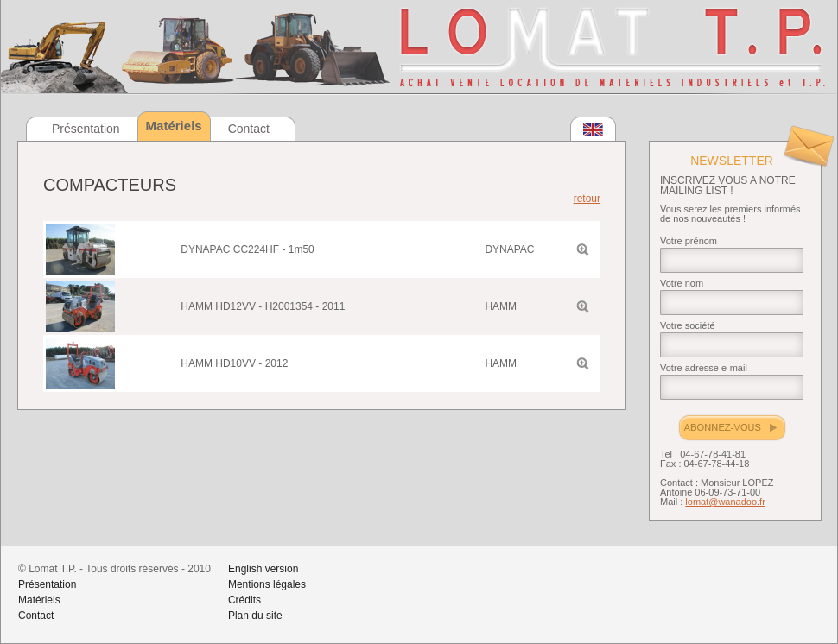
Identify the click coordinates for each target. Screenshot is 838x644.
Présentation (86, 129)
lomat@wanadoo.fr (725, 502)
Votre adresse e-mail (704, 368)
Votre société (688, 325)
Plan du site (255, 616)
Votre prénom (689, 241)
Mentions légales (267, 584)
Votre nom (682, 283)
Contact (249, 129)
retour (587, 199)
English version (263, 569)
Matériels (39, 600)
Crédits (244, 600)
